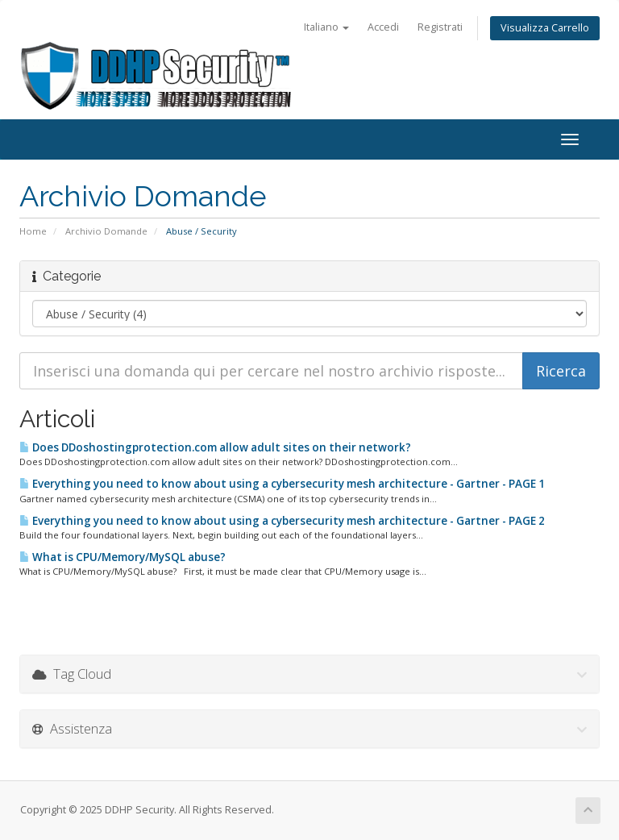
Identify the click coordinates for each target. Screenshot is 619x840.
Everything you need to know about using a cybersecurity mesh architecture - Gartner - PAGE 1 (282, 484)
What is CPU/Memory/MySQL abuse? (123, 557)
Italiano (326, 27)
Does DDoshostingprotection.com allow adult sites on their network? (215, 447)
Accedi (383, 27)
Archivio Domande (106, 231)
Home (33, 231)
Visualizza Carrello (545, 28)
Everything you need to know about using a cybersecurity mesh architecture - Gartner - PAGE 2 (282, 521)
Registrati (440, 27)
